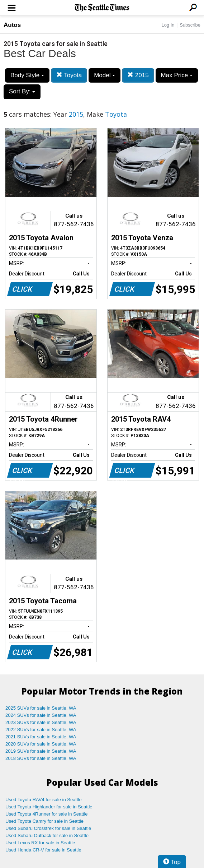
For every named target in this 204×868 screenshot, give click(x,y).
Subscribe (190, 25)
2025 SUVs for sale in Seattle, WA (41, 708)
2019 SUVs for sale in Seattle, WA (41, 751)
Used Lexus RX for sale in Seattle (40, 843)
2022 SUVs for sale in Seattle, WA (41, 730)
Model (105, 75)
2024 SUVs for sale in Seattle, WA (41, 715)
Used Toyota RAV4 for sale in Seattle (44, 800)
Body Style (27, 75)
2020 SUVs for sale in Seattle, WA (41, 744)
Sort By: (22, 91)
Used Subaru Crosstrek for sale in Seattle (48, 828)
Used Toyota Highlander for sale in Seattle (49, 807)
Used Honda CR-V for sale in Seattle (43, 850)
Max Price (177, 75)
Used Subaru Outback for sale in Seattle (47, 835)
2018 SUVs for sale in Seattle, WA (41, 758)
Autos (12, 25)
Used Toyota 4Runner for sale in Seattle (47, 814)
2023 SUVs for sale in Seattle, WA (41, 722)
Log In (168, 25)
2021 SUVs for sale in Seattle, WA (41, 737)
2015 (138, 75)
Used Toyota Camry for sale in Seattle (44, 821)
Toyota (69, 75)
